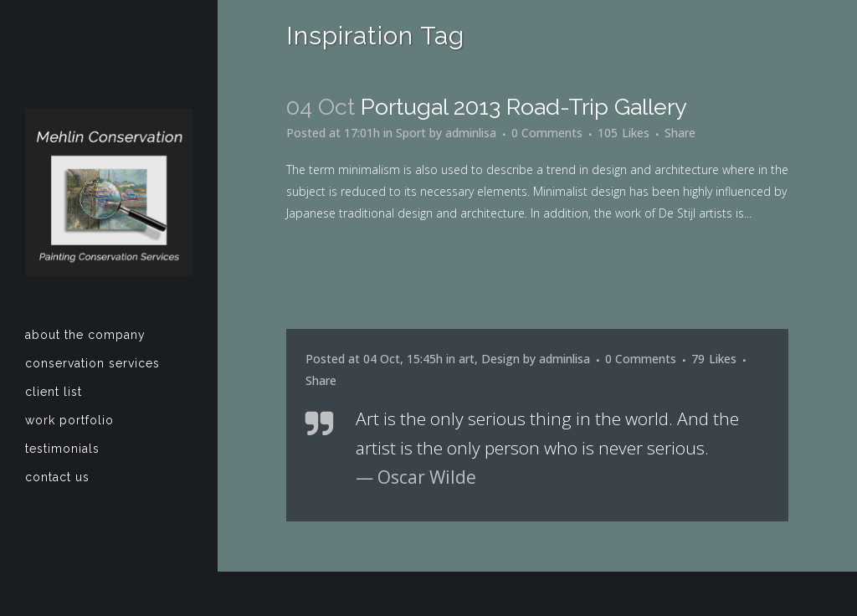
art (467, 359)
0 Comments (547, 133)
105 (624, 133)
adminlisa (471, 133)
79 (714, 359)
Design (500, 359)
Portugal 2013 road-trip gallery (524, 107)
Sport (411, 133)
